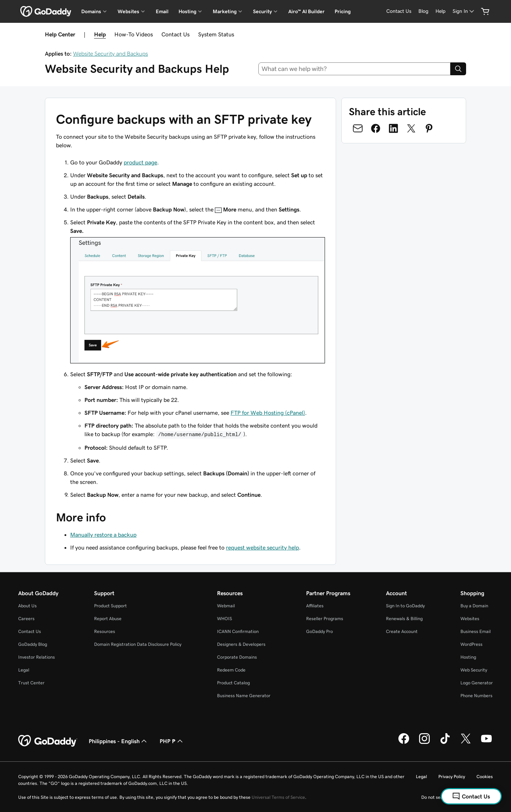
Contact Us (176, 34)
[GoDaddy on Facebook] (404, 743)
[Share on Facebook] (376, 128)
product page (140, 162)
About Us (27, 606)
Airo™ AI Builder (306, 11)
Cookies (485, 777)
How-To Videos (134, 34)
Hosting (468, 657)
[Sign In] (464, 11)
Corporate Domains (237, 657)
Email (162, 11)
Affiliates (315, 606)
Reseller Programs (325, 619)
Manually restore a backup (103, 535)
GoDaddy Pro (319, 631)
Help (100, 34)
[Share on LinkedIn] (393, 128)
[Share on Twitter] (411, 128)
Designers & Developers (241, 644)
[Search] (458, 69)
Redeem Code (231, 670)
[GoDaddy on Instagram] (424, 743)
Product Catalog (233, 683)
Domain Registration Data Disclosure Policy (138, 644)
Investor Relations (37, 657)
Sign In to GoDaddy (405, 606)
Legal (24, 670)
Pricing (343, 11)
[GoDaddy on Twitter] (466, 743)
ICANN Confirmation (238, 631)
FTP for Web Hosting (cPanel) (268, 413)
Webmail (226, 606)
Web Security (474, 670)
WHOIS (224, 619)
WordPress (471, 644)
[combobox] (355, 69)
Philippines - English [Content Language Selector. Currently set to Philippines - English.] (118, 741)
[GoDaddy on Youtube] (486, 743)
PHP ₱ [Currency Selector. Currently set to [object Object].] (172, 741)
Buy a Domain (474, 606)
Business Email (476, 631)
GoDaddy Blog (33, 644)
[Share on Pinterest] (429, 128)
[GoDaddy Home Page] (48, 741)
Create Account (402, 631)
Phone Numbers (476, 696)
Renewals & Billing (404, 619)
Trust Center (31, 683)
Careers (26, 619)
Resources (105, 631)
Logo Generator (477, 683)
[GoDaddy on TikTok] (445, 743)
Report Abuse (108, 619)
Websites (470, 619)
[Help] (440, 11)
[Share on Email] (358, 128)
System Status (216, 34)
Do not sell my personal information (457, 797)
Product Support (110, 606)
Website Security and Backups (110, 53)
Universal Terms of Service (278, 797)
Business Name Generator (244, 696)
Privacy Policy (452, 777)
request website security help (262, 547)
